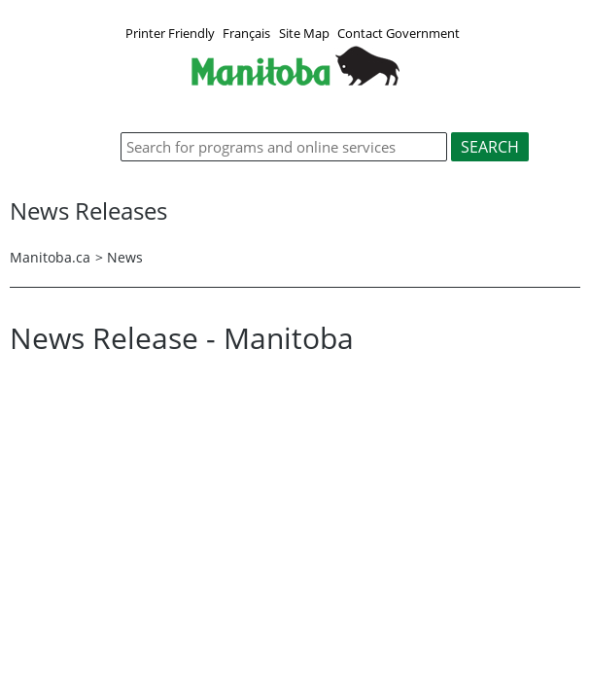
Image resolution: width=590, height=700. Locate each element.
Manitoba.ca (50, 257)
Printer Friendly (170, 33)
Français (246, 33)
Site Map (304, 33)
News (125, 257)
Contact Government (399, 33)
